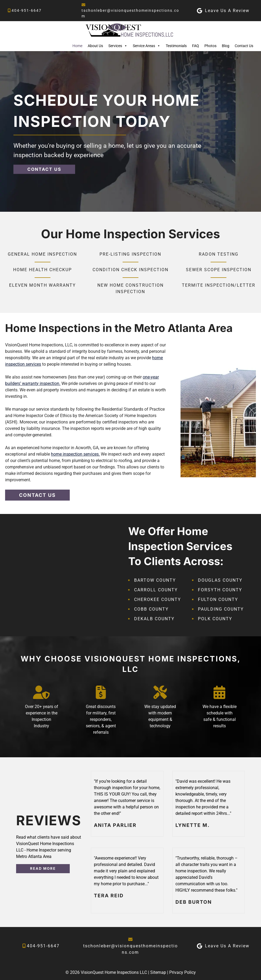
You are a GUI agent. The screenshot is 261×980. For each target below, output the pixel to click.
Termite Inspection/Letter (219, 285)
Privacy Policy (183, 972)
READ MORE (43, 868)
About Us (95, 46)
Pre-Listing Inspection (130, 254)
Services (118, 46)
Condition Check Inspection (130, 270)
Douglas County (220, 580)
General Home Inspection (42, 254)
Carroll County (156, 590)
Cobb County (151, 609)
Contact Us (244, 46)
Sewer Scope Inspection (219, 270)
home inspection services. (75, 454)
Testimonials (176, 46)
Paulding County (221, 609)
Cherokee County (158, 599)
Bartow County (155, 580)
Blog (226, 46)
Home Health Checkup (43, 270)
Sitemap (158, 972)
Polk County (215, 619)
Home (77, 46)
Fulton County (218, 599)
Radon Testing (219, 254)
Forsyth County (220, 590)
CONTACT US (44, 169)
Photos (210, 46)
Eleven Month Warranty (43, 285)
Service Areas (147, 46)
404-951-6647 (27, 10)
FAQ (196, 46)
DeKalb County (154, 619)
